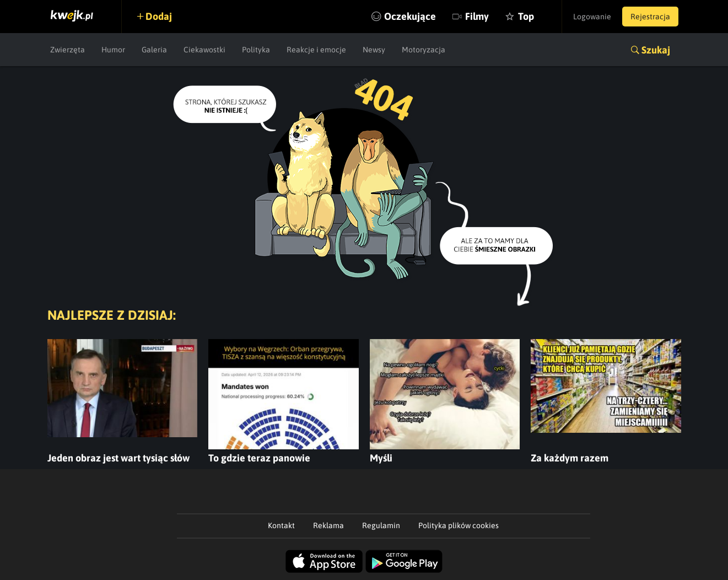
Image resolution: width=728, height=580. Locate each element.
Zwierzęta (68, 50)
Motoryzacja (424, 50)
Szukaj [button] (656, 50)
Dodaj (159, 16)
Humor (113, 50)
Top (526, 16)
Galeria (154, 50)
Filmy (477, 16)
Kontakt (281, 525)
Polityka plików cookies (459, 525)
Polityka (256, 50)
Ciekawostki (204, 50)
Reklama (328, 525)
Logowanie (592, 17)
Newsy (374, 50)
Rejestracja (650, 17)
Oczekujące (410, 16)
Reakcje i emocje (316, 50)
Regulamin (381, 525)
